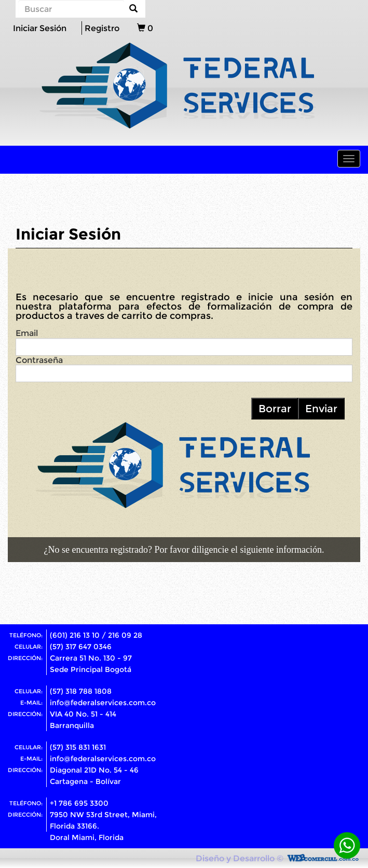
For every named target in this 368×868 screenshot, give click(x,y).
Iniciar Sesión (40, 28)
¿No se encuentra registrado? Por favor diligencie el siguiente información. (184, 550)
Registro (102, 28)
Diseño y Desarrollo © (240, 858)
